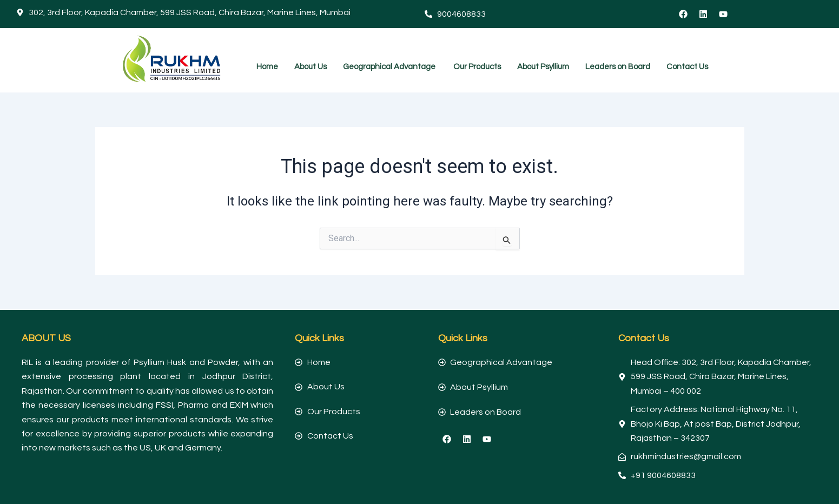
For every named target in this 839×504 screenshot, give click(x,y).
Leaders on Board (618, 67)
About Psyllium (543, 67)
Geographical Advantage (390, 67)
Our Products (477, 67)
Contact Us (687, 67)
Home (267, 67)
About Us (311, 67)
